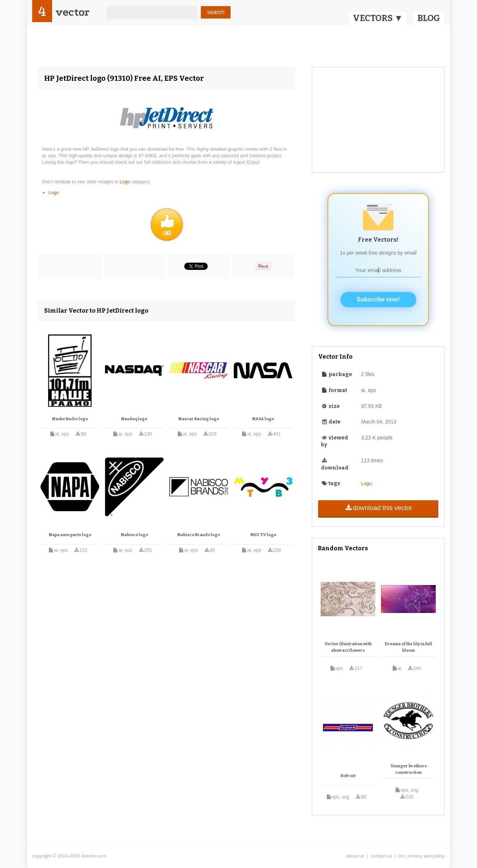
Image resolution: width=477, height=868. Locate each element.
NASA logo (263, 419)
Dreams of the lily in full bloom (408, 647)
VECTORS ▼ (378, 18)
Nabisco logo (134, 535)
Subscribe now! (378, 299)
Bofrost (348, 776)
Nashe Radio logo (70, 419)
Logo (126, 182)
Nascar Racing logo (199, 419)
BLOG (429, 18)
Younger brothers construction (409, 769)
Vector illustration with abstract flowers (348, 647)
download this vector (378, 508)
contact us (381, 856)
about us (355, 856)
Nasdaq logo (134, 419)
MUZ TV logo (263, 535)
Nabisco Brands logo (199, 535)
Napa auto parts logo (70, 535)
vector (72, 12)
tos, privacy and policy (422, 856)
